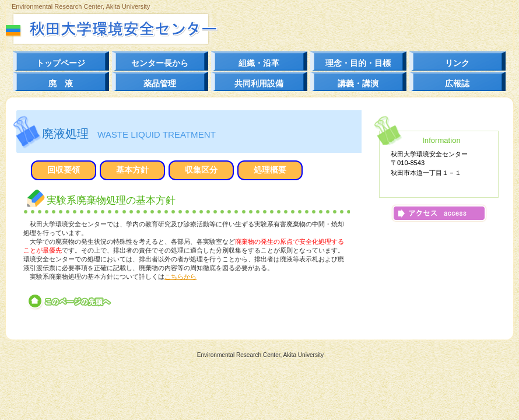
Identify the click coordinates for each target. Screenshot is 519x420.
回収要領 (64, 170)
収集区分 (201, 170)
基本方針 (132, 170)
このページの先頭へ (70, 302)
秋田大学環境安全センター (133, 29)
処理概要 (270, 170)
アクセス (439, 213)
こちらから (180, 276)
